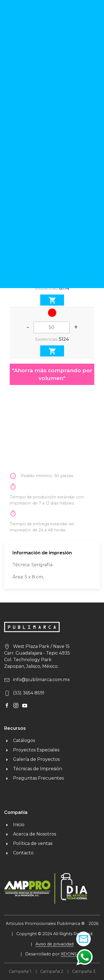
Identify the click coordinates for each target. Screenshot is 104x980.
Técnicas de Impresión (33, 769)
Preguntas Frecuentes (34, 778)
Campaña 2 (52, 971)
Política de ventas (28, 843)
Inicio (14, 825)
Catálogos (20, 740)
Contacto (19, 853)
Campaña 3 (84, 971)
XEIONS (69, 954)
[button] (85, 957)
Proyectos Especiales (32, 750)
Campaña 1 (20, 971)
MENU (82, 21)
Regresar (22, 42)
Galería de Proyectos (32, 759)
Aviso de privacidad (54, 944)
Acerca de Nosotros (30, 834)
